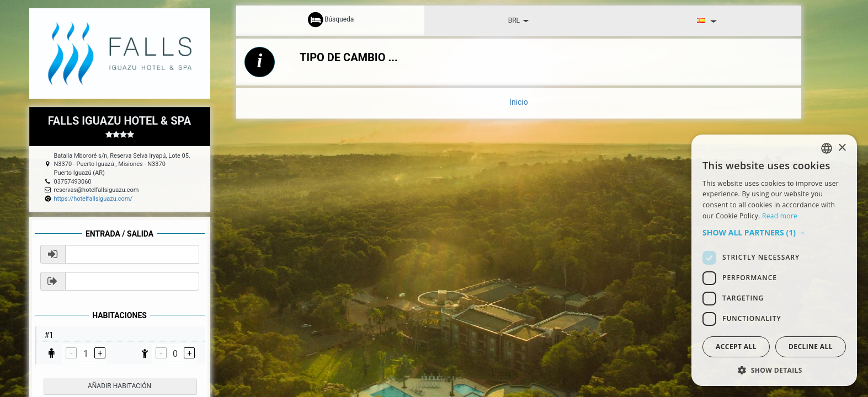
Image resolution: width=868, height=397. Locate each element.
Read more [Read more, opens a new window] (780, 216)
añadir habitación (119, 386)
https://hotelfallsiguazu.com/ (93, 199)
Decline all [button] (811, 347)
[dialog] (774, 260)
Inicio (519, 102)
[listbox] (827, 148)
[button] (774, 233)
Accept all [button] (736, 347)
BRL (519, 20)
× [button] (842, 148)
